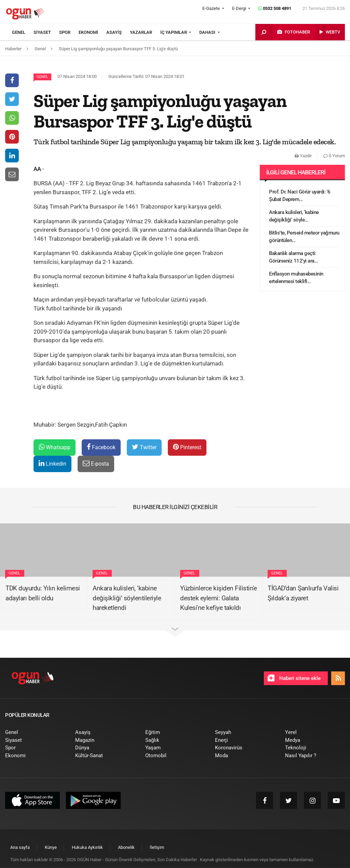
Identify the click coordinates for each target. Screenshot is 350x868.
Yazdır (303, 156)
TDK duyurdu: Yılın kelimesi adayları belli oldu (43, 593)
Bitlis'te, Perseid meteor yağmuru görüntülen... (304, 237)
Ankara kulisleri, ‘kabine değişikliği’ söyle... (294, 216)
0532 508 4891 (275, 8)
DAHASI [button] (208, 32)
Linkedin (52, 463)
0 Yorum (334, 156)
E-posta (96, 463)
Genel (42, 77)
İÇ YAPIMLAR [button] (174, 32)
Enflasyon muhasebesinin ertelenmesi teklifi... (296, 278)
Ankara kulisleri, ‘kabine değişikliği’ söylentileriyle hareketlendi (127, 598)
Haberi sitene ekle (294, 678)
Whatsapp (55, 447)
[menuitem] (23, 32)
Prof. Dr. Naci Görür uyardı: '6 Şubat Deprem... (300, 196)
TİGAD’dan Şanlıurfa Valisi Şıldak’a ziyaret (303, 593)
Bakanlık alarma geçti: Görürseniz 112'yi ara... (293, 257)
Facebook (101, 447)
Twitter (144, 447)
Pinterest (187, 447)
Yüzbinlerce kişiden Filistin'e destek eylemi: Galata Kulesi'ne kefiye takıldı (218, 598)
